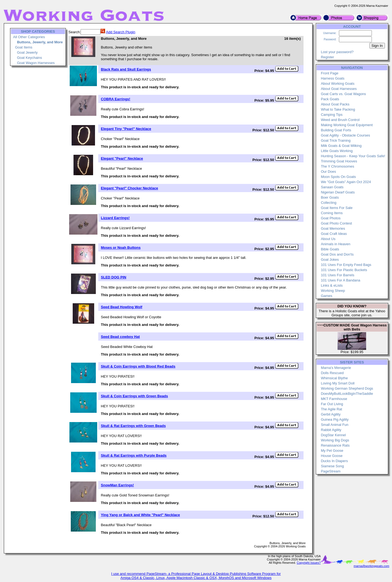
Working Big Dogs (335, 440)
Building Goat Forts (336, 130)
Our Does (329, 172)
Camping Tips (332, 115)
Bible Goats (330, 249)
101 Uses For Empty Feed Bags (346, 265)
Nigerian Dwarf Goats (338, 192)
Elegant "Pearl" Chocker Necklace (130, 188)
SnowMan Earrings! (117, 485)
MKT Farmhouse (334, 399)
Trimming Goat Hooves (339, 161)
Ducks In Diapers (334, 461)
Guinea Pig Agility (335, 419)
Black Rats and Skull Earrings (126, 69)
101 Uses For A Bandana (341, 280)
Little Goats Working (337, 151)
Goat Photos (331, 218)
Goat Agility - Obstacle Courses (346, 135)
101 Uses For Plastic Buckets (344, 270)
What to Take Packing (338, 109)
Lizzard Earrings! (115, 218)
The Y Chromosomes (338, 166)
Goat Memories (333, 228)
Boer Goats (330, 197)
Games (327, 296)
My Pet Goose (332, 451)
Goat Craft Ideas (334, 234)
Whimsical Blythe (334, 378)
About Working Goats (338, 84)
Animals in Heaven (336, 244)
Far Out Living (332, 404)
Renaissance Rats (335, 445)
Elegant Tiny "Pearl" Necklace (126, 129)
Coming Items (332, 213)
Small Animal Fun (335, 425)
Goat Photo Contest (336, 223)
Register (327, 57)
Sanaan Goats (332, 187)
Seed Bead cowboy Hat (120, 337)
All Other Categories (29, 37)
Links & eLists (332, 285)
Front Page (330, 73)
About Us (328, 239)
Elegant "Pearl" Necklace (122, 158)
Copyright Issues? (309, 563)
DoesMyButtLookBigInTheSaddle (347, 394)
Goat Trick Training (336, 140)
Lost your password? (337, 52)
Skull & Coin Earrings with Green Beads (134, 396)
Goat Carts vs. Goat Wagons (344, 94)
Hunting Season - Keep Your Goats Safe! (353, 156)
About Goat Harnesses (339, 89)
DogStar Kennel (333, 435)
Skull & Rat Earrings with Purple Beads (134, 455)
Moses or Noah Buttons (121, 248)
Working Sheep (333, 291)
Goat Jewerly (27, 52)
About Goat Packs (335, 104)
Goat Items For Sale (337, 208)
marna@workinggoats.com (371, 566)
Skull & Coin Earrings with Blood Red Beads (138, 366)
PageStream (331, 471)
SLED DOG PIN (114, 277)
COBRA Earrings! (116, 99)
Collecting (329, 203)
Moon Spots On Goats (339, 177)
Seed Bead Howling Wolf (122, 307)
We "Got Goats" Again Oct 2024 (346, 182)
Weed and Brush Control (340, 120)
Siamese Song (333, 466)
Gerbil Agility (331, 414)
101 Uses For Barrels (338, 275)
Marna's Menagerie (336, 368)
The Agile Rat (332, 409)
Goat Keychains (29, 58)
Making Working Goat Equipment (347, 125)
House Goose (332, 456)
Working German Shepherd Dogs (347, 388)
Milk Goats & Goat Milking (341, 146)
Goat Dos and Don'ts (337, 254)
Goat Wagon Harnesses (36, 63)
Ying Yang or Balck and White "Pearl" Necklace (141, 515)
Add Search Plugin (121, 32)
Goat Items (24, 47)
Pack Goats (330, 99)
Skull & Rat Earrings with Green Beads (133, 426)
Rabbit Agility (331, 430)
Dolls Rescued (332, 373)
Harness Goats (333, 78)
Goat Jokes (330, 260)
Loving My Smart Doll (338, 383)
